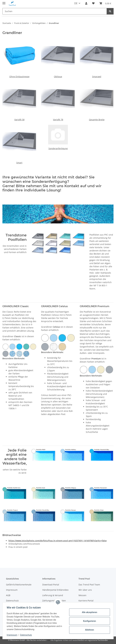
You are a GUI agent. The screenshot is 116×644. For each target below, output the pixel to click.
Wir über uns (85, 590)
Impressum (13, 635)
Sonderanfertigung (58, 148)
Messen (82, 595)
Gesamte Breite (97, 120)
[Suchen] (55, 11)
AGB (8, 595)
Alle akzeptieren (89, 612)
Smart (19, 163)
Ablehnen (89, 630)
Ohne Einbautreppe (19, 77)
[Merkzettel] (93, 3)
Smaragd (97, 77)
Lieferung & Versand (53, 595)
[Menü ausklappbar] (4, 2)
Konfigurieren (89, 621)
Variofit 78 (58, 120)
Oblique (58, 77)
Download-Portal (51, 585)
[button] (86, 3)
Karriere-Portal (86, 601)
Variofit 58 (19, 120)
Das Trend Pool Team (89, 585)
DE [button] (76, 3)
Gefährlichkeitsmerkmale (19, 585)
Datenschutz (27, 635)
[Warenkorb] (105, 3)
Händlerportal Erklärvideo (55, 590)
